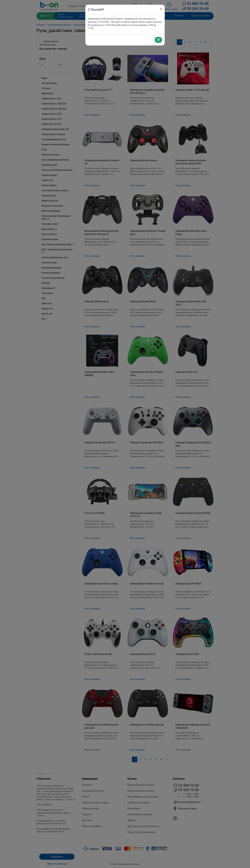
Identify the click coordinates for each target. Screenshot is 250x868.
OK (158, 40)
